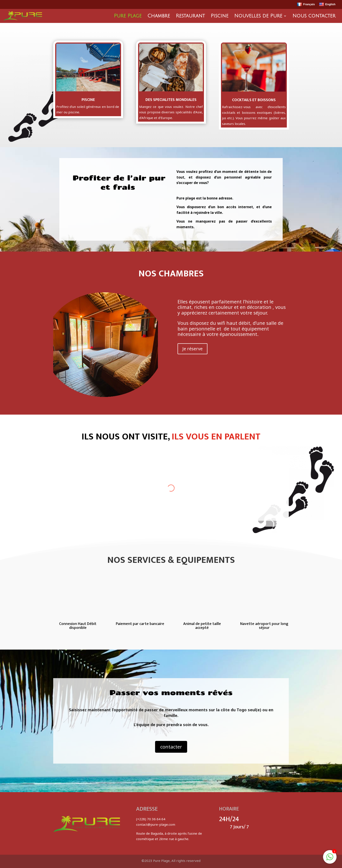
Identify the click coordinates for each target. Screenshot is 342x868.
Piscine (220, 16)
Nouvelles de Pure (258, 16)
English (327, 5)
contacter (171, 747)
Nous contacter (314, 16)
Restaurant (190, 16)
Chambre (159, 16)
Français (306, 5)
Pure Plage (128, 16)
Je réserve (192, 349)
